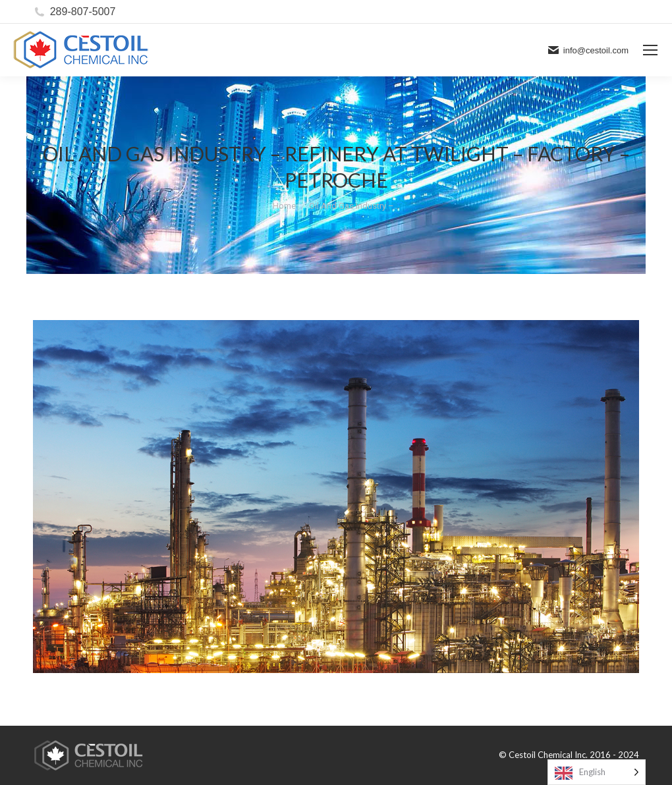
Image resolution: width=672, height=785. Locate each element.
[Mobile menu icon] (650, 50)
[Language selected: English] (597, 772)
